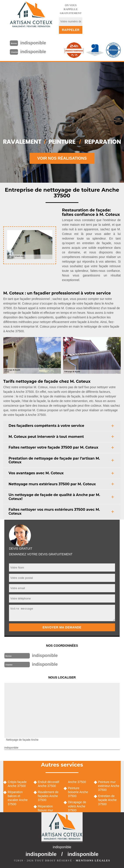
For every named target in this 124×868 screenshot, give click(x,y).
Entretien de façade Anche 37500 (107, 800)
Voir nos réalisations (62, 158)
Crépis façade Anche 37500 (17, 784)
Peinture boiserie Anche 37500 (78, 792)
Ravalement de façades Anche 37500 (48, 796)
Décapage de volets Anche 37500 (77, 806)
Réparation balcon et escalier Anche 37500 (18, 798)
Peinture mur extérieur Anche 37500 (109, 786)
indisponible (33, 43)
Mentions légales (93, 861)
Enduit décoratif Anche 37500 (49, 784)
